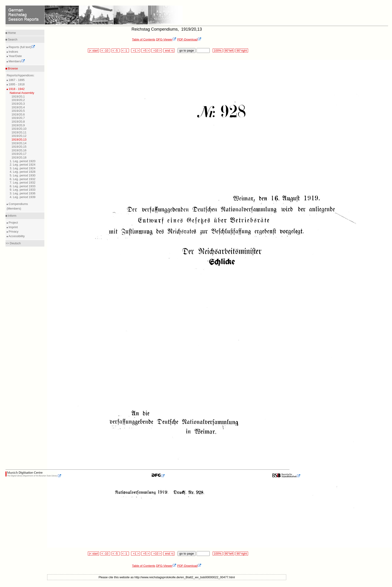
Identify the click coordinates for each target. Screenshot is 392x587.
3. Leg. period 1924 (23, 168)
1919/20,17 (19, 154)
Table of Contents (144, 39)
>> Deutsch (13, 243)
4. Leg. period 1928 (23, 172)
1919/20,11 (19, 132)
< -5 (116, 50)
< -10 (105, 50)
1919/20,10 (19, 129)
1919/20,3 (18, 104)
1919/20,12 (19, 136)
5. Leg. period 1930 (23, 175)
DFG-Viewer (166, 39)
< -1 (125, 50)
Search (12, 39)
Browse (13, 68)
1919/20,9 (18, 125)
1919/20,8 (18, 122)
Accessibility (16, 236)
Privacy (13, 232)
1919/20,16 (19, 150)
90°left (229, 50)
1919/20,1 (18, 96)
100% (217, 50)
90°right (242, 50)
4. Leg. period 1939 (23, 197)
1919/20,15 (19, 147)
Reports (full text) (22, 47)
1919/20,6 (18, 114)
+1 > (136, 50)
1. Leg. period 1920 (23, 161)
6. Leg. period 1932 (23, 179)
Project (13, 223)
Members (16, 61)
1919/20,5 (18, 111)
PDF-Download (189, 39)
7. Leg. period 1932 (23, 183)
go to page (187, 50)
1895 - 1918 (16, 84)
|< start (93, 50)
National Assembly (22, 93)
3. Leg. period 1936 (23, 193)
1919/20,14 (19, 143)
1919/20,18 (19, 157)
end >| (169, 50)
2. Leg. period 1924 (23, 165)
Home (11, 33)
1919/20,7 (18, 118)
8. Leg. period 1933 (23, 186)
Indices (13, 52)
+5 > (146, 50)
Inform (12, 216)
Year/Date (15, 56)
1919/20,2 (18, 100)
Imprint (13, 227)
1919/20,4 (18, 107)
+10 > (157, 50)
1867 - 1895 (16, 80)
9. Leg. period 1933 (23, 190)
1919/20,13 (19, 140)
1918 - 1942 (16, 89)
